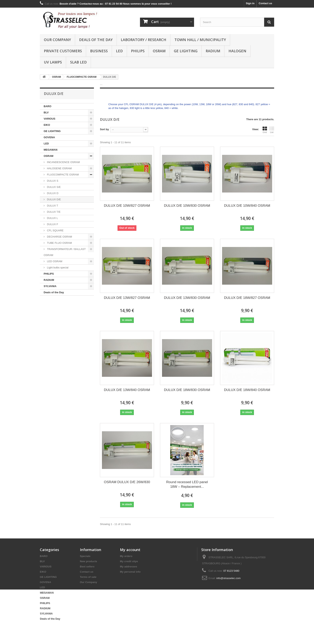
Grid (265, 130)
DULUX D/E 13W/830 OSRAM (187, 298)
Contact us (265, 3)
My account (130, 550)
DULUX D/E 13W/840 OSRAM (127, 390)
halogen (237, 51)
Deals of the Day (96, 40)
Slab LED (78, 62)
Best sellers (87, 567)
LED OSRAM (54, 261)
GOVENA (49, 137)
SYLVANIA (50, 286)
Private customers (63, 51)
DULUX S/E (53, 187)
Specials (85, 556)
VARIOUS (49, 119)
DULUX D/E (54, 199)
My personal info (130, 572)
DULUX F (52, 224)
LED (119, 51)
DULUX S (52, 181)
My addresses (129, 567)
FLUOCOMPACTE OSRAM (62, 175)
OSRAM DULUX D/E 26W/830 (127, 482)
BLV (46, 112)
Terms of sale (88, 577)
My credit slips (129, 561)
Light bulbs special (57, 268)
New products (89, 561)
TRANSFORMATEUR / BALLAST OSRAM (65, 252)
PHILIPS (138, 51)
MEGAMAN (51, 150)
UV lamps (53, 62)
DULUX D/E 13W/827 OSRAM (127, 298)
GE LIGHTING (186, 51)
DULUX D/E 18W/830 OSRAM (187, 390)
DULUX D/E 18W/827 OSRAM (247, 298)
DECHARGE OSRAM (59, 237)
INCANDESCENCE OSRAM (63, 162)
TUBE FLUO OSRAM (59, 243)
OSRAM (159, 51)
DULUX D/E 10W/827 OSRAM (127, 206)
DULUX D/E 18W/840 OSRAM (247, 390)
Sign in (250, 3)
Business (99, 51)
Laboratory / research (143, 40)
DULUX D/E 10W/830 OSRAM (187, 206)
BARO (47, 106)
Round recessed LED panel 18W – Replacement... (187, 484)
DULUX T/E (53, 212)
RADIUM (213, 51)
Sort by (104, 129)
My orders (126, 556)
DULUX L (52, 218)
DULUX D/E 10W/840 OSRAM (247, 206)
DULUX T (52, 206)
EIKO (47, 125)
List (272, 130)
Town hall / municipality (200, 40)
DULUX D (52, 193)
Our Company (57, 40)
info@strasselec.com (229, 578)
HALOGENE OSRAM (59, 168)
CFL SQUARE (55, 230)
